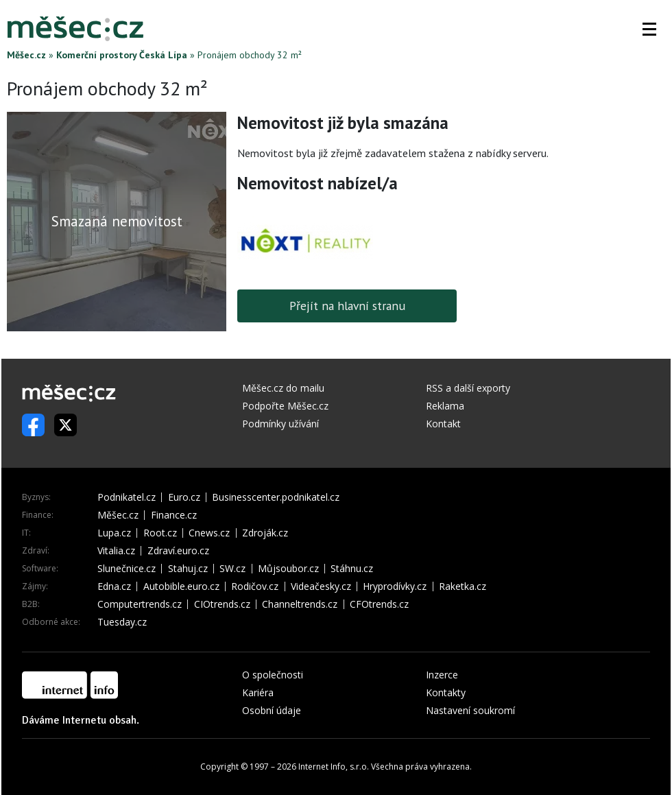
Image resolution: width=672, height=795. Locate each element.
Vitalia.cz (116, 551)
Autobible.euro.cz (181, 586)
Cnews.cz (209, 533)
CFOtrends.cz (379, 604)
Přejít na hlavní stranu (347, 306)
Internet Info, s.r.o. (334, 767)
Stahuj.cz (188, 569)
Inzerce (442, 675)
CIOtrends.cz (222, 604)
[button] (649, 29)
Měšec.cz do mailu (283, 388)
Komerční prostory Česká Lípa (122, 55)
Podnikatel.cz (127, 497)
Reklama (445, 406)
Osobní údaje (272, 710)
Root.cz (160, 533)
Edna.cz (114, 586)
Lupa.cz (114, 533)
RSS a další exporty (468, 388)
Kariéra (258, 692)
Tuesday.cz (122, 622)
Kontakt (443, 424)
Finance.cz (174, 515)
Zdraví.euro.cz (178, 551)
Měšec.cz (26, 55)
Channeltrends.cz (300, 604)
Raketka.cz (463, 586)
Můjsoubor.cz (288, 569)
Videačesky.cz (321, 586)
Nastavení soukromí (470, 710)
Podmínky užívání (280, 424)
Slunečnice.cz (127, 569)
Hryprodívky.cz (395, 586)
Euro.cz (184, 497)
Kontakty (446, 692)
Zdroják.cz (265, 533)
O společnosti (273, 675)
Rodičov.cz (255, 586)
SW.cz (232, 569)
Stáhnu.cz (352, 569)
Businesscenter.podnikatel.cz (276, 497)
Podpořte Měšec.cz (285, 406)
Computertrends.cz (140, 604)
